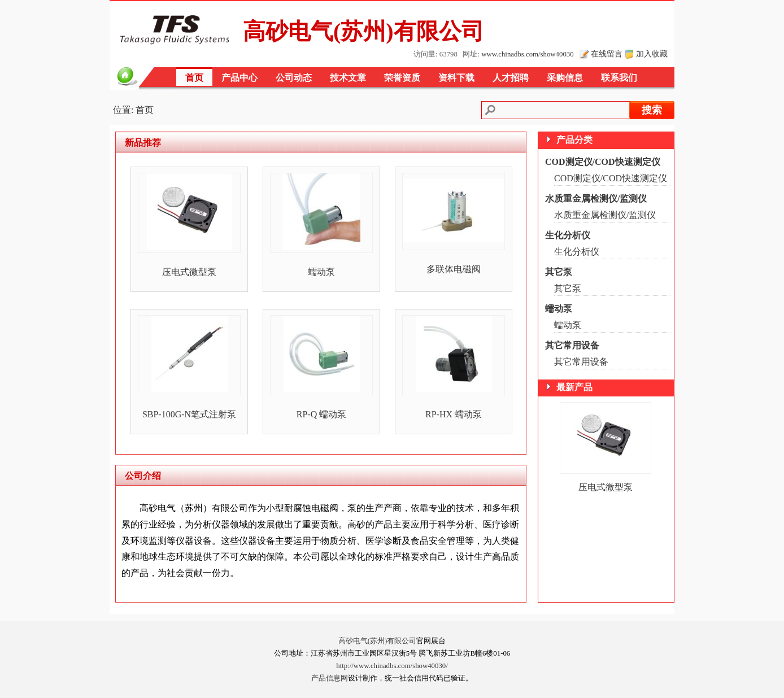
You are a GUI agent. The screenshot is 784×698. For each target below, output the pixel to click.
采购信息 (565, 78)
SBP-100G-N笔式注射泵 (189, 414)
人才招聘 (511, 78)
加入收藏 (652, 54)
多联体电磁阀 (454, 269)
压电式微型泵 (189, 272)
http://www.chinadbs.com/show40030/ (392, 666)
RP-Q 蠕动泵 (321, 414)
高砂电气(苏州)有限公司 (378, 641)
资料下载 (456, 78)
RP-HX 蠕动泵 (454, 414)
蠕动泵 (321, 272)
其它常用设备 (572, 345)
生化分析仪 (568, 235)
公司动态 (294, 78)
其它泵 (559, 272)
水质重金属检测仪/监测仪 (596, 199)
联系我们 (619, 78)
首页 (194, 78)
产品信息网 (330, 678)
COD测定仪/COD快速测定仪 (603, 162)
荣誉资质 (402, 78)
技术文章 (348, 78)
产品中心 (239, 78)
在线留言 (607, 54)
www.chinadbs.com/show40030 (527, 54)
